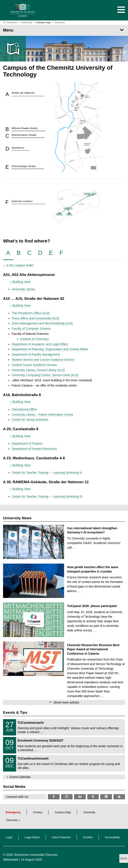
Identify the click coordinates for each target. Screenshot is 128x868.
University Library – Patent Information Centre (42, 415)
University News (17, 518)
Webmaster (11, 860)
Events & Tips (15, 713)
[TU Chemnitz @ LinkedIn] (80, 797)
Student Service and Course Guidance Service (43, 360)
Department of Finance (27, 443)
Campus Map (63, 812)
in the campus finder (20, 265)
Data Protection (61, 837)
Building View (21, 282)
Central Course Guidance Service (34, 365)
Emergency (13, 812)
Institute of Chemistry (35, 339)
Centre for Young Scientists (30, 420)
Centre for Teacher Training (30, 473)
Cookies (88, 837)
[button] (117, 10)
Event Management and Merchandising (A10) (42, 323)
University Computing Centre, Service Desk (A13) (45, 375)
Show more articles (66, 702)
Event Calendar (20, 777)
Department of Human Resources (34, 449)
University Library (23, 289)
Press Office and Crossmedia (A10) (36, 318)
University (89, 812)
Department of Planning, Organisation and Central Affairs (50, 349)
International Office (24, 409)
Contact (38, 812)
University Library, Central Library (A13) (38, 370)
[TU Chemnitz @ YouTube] (119, 797)
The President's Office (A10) (31, 313)
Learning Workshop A (68, 473)
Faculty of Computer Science (31, 329)
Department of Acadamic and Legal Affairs (40, 344)
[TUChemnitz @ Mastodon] (106, 797)
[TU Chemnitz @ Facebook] (54, 797)
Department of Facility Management (36, 354)
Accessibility (112, 837)
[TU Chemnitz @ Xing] (93, 797)
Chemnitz (12, 820)
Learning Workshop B (68, 496)
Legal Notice (32, 837)
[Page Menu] (64, 30)
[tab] (8, 253)
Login (9, 837)
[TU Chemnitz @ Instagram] (67, 797)
